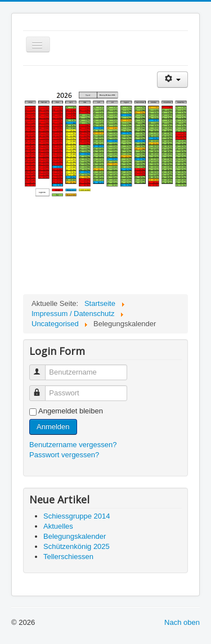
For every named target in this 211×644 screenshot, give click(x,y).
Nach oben (182, 622)
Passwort (42, 388)
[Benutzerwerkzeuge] (172, 80)
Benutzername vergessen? (73, 445)
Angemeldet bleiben (71, 411)
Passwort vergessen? (64, 455)
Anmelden (53, 427)
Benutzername (42, 368)
